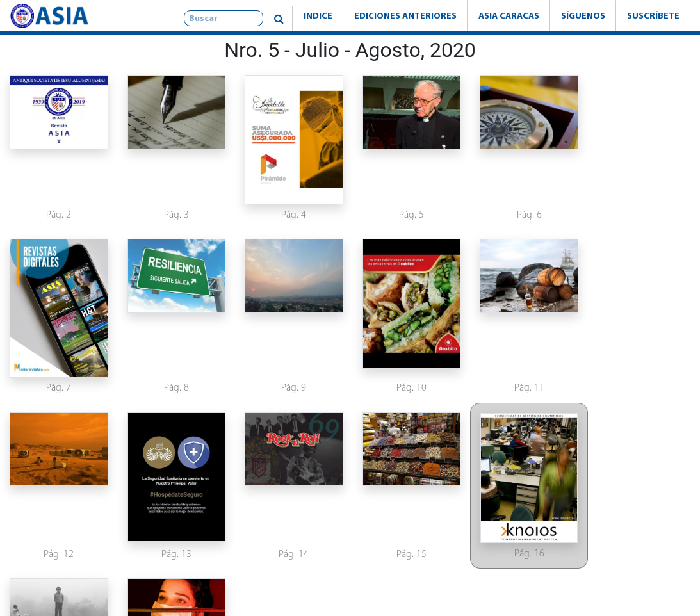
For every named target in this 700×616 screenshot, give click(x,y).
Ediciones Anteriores (405, 15)
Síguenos (583, 15)
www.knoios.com (525, 586)
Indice (318, 15)
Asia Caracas (509, 15)
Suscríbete (653, 15)
